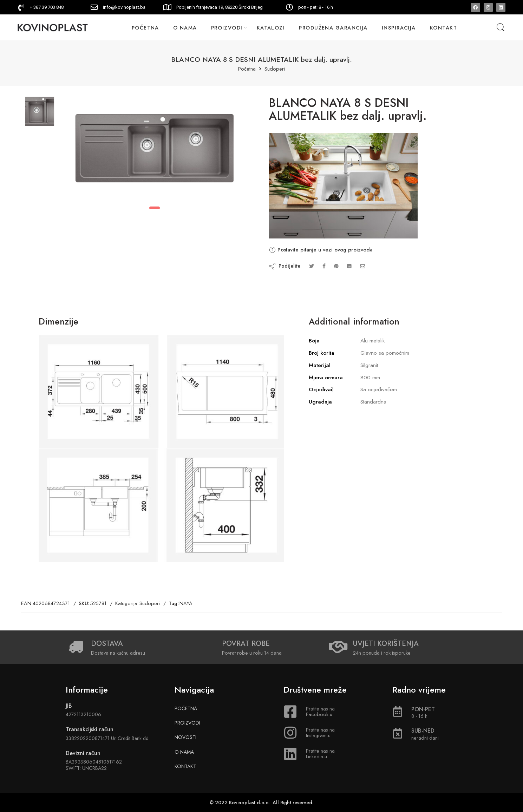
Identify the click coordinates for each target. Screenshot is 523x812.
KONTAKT (443, 28)
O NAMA (185, 28)
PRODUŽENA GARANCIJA (333, 28)
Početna (247, 69)
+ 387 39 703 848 (47, 7)
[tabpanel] (155, 150)
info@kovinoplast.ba (124, 7)
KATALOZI (271, 28)
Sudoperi (275, 69)
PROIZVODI (227, 28)
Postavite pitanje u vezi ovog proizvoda (321, 250)
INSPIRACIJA (399, 28)
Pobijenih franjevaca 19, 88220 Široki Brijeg (220, 7)
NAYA (186, 603)
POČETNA (145, 28)
